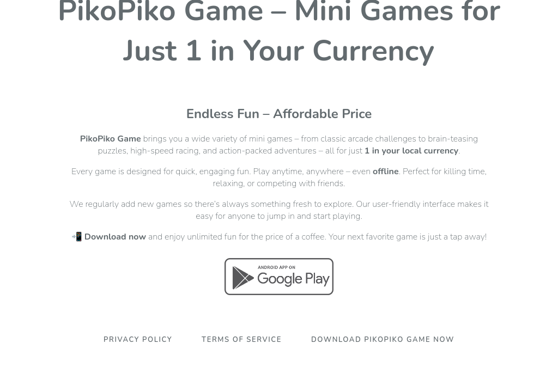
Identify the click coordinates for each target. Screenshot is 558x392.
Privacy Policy (138, 340)
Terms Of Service (242, 340)
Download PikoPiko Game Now (383, 340)
